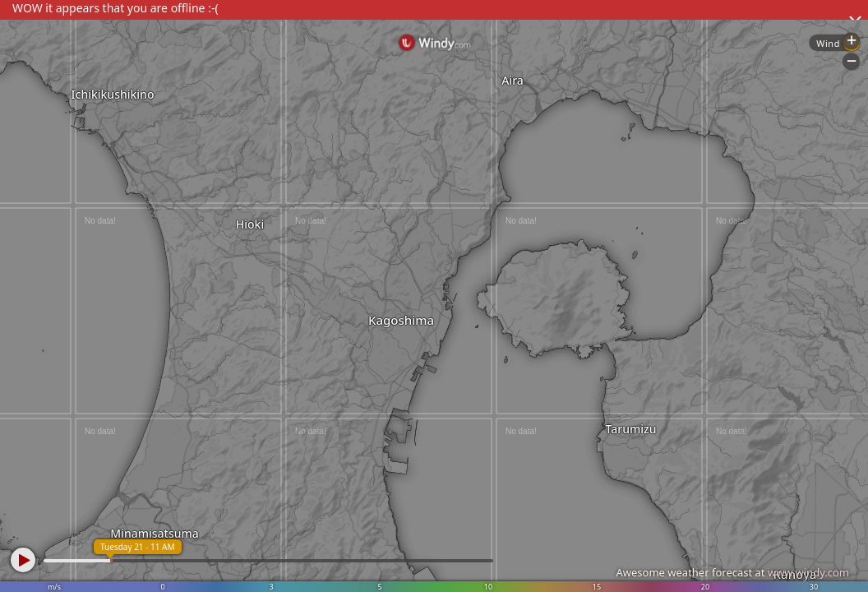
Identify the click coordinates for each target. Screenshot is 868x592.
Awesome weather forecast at (732, 572)
